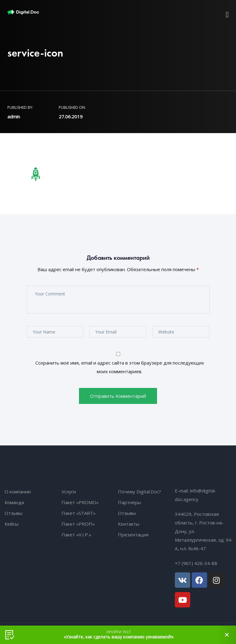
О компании (18, 492)
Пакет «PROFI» (78, 524)
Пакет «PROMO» (80, 502)
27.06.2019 (71, 117)
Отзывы (14, 513)
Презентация (133, 535)
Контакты (129, 524)
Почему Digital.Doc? (140, 492)
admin (14, 117)
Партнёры (130, 502)
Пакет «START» (79, 513)
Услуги (69, 492)
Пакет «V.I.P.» (76, 535)
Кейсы (12, 524)
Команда (14, 502)
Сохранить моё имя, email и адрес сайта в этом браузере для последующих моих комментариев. (120, 367)
